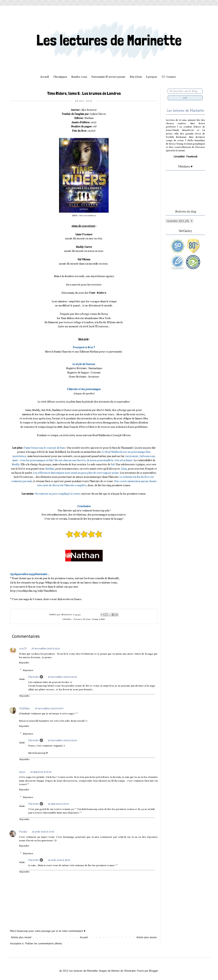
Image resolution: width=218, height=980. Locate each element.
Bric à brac (136, 77)
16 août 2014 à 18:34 (59, 860)
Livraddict (179, 156)
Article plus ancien (147, 937)
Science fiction (82, 619)
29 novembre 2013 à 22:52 (62, 677)
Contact (171, 77)
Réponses (28, 670)
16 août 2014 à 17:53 (43, 832)
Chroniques (60, 77)
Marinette (33, 677)
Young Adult (98, 619)
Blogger (154, 971)
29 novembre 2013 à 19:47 (49, 708)
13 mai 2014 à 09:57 (58, 804)
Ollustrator (130, 971)
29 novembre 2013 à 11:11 (46, 648)
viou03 (23, 648)
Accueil (45, 77)
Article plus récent (21, 937)
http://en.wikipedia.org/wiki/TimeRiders (33, 591)
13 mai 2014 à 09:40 (41, 772)
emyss (22, 772)
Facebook (192, 156)
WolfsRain (25, 708)
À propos (151, 77)
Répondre (24, 663)
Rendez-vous (79, 77)
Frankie (23, 831)
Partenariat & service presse (108, 77)
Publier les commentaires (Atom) (44, 943)
